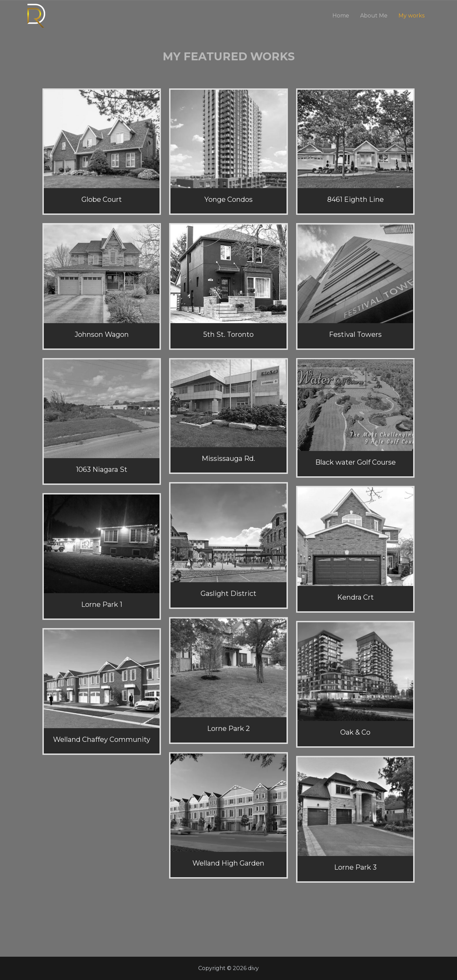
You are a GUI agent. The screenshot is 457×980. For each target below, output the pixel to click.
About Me (374, 16)
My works (411, 16)
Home (341, 16)
